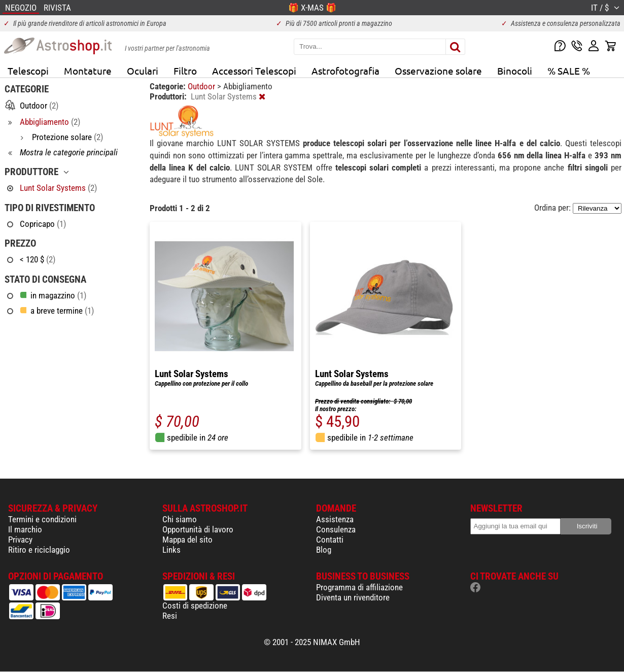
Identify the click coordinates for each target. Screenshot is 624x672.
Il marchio (25, 529)
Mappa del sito (187, 540)
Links (171, 550)
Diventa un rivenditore (353, 597)
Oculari (143, 71)
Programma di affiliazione (359, 587)
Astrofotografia (345, 71)
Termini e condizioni (42, 519)
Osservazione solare (438, 71)
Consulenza (336, 529)
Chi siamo (180, 519)
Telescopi (28, 71)
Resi (170, 616)
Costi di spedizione (195, 606)
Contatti (330, 540)
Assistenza (335, 519)
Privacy (20, 540)
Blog (324, 550)
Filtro (185, 71)
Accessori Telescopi (254, 71)
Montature (88, 71)
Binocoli (515, 71)
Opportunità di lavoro (198, 529)
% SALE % (569, 71)
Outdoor (202, 86)
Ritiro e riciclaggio (39, 550)
